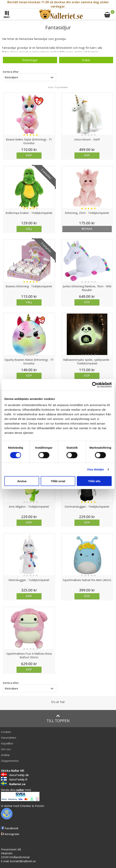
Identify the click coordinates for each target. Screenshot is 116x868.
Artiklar (5, 755)
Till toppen (58, 719)
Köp (29, 155)
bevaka (87, 229)
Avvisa (22, 481)
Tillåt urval (58, 481)
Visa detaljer (96, 469)
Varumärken (9, 738)
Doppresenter (10, 761)
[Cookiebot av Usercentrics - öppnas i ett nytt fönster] (95, 385)
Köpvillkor (7, 743)
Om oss (6, 749)
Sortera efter (11, 72)
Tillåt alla (94, 481)
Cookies (6, 732)
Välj (29, 229)
